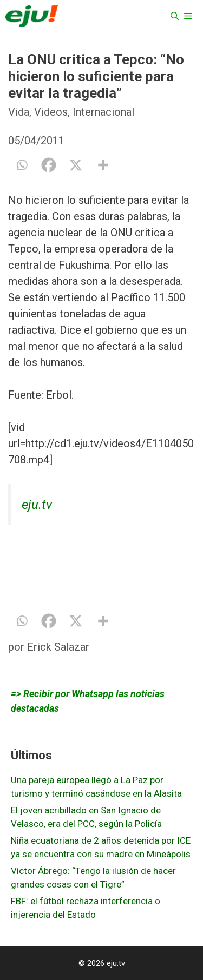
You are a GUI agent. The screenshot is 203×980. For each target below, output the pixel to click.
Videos (51, 112)
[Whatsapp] (22, 165)
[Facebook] (49, 165)
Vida (19, 112)
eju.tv (37, 505)
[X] (76, 165)
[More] (103, 165)
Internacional (103, 112)
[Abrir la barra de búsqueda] (175, 16)
